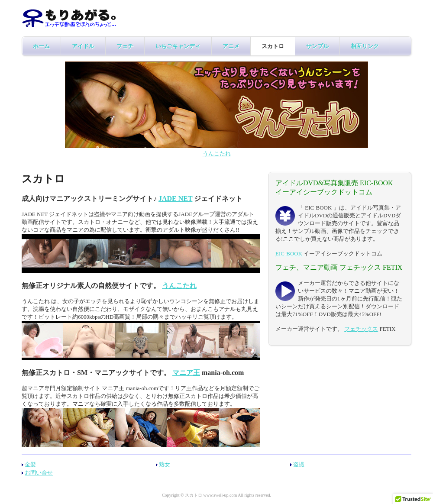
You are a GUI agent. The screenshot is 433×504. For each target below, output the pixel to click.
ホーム (41, 46)
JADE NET (175, 199)
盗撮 (299, 464)
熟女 (165, 464)
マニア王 (186, 373)
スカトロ (273, 46)
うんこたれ (217, 153)
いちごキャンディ (178, 46)
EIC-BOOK (289, 254)
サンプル (317, 46)
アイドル (83, 46)
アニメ (231, 46)
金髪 (30, 464)
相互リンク (365, 46)
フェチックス (361, 329)
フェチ (125, 46)
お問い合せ (39, 473)
